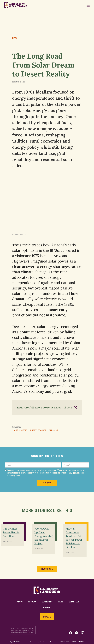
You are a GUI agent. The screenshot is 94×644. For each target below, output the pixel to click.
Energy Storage (38, 430)
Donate (47, 617)
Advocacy (33, 602)
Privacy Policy (65, 642)
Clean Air (54, 430)
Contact (47, 608)
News (15, 38)
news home (47, 569)
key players (47, 602)
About (20, 602)
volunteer (74, 602)
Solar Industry (20, 430)
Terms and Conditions (78, 642)
